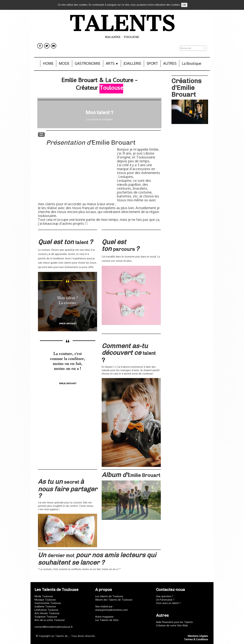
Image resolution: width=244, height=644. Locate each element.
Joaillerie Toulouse (45, 606)
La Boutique (192, 63)
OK (184, 5)
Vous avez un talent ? (168, 603)
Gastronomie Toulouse (48, 603)
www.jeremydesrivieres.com (111, 610)
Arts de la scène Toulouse (50, 620)
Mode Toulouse (44, 596)
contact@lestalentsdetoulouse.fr (54, 627)
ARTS (112, 63)
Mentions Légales (198, 636)
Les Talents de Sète (107, 620)
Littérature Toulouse (46, 610)
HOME (48, 63)
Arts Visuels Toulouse (47, 613)
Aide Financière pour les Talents (174, 622)
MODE (64, 63)
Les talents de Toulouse (109, 596)
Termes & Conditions (196, 639)
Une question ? (165, 596)
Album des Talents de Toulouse (114, 600)
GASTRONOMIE (88, 63)
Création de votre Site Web (172, 625)
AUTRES (170, 63)
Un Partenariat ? (165, 600)
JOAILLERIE (132, 63)
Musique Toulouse (45, 600)
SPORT (152, 63)
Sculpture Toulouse (46, 617)
